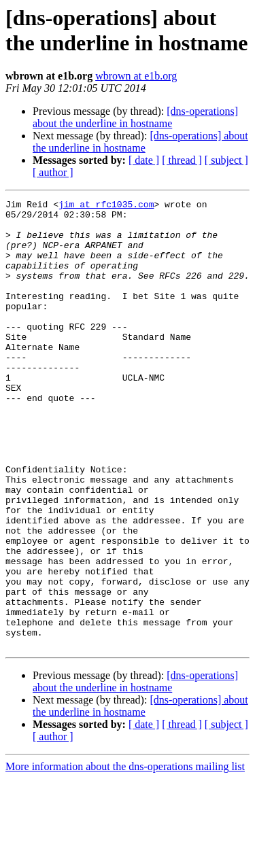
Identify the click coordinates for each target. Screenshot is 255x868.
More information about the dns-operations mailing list (125, 856)
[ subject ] (226, 160)
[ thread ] (182, 160)
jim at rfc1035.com (106, 206)
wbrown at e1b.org (136, 76)
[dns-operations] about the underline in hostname (135, 117)
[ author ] (53, 172)
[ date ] (144, 160)
